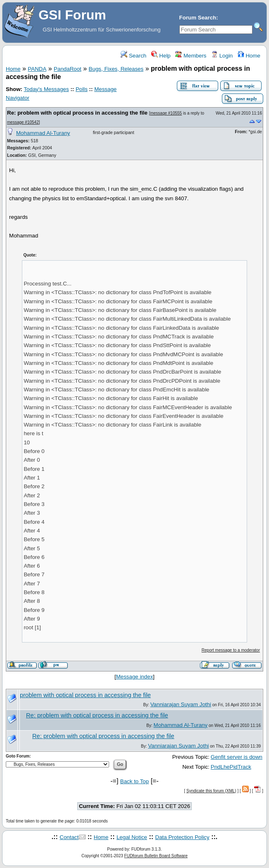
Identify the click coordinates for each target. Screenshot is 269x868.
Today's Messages (46, 89)
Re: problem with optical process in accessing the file (77, 113)
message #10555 (166, 113)
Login (222, 56)
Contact (69, 837)
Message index (135, 677)
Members (191, 56)
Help (161, 56)
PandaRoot (68, 69)
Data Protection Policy (182, 837)
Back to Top (134, 781)
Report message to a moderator (231, 650)
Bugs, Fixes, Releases (116, 69)
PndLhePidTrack (231, 767)
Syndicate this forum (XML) (211, 791)
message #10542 (23, 122)
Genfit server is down (237, 757)
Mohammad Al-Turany (43, 133)
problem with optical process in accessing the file (85, 695)
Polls (82, 89)
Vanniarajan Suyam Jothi (181, 704)
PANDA (37, 69)
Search (133, 56)
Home (249, 56)
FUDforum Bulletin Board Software (156, 856)
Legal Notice (132, 837)
